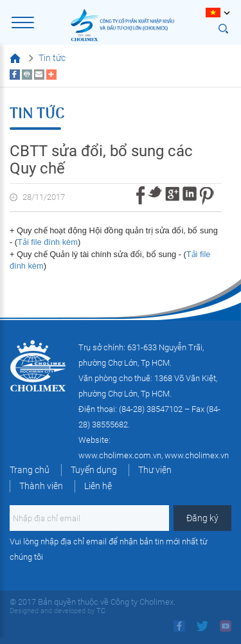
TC (100, 611)
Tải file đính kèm (48, 242)
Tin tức (52, 58)
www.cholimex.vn (197, 455)
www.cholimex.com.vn (120, 455)
